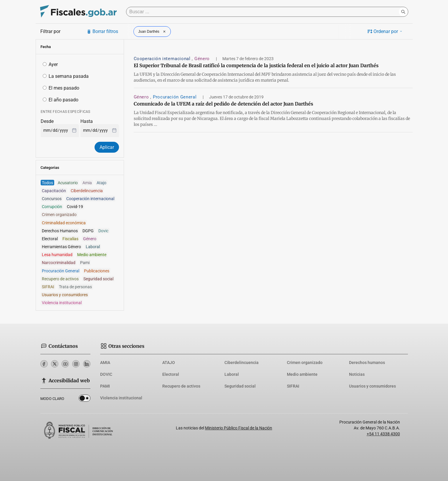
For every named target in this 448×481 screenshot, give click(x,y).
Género (203, 59)
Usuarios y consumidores (372, 386)
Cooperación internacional (163, 59)
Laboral (232, 374)
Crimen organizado (305, 363)
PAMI (105, 386)
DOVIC (106, 374)
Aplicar (107, 147)
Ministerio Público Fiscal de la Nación (239, 428)
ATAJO (169, 363)
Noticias (357, 374)
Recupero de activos (181, 386)
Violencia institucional (121, 398)
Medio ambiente (302, 374)
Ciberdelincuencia (242, 363)
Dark (85, 399)
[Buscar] (264, 12)
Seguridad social (240, 386)
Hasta (87, 121)
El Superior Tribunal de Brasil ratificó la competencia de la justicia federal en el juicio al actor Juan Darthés (256, 65)
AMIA (105, 363)
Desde (47, 121)
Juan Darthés (153, 32)
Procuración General (175, 97)
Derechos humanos (367, 363)
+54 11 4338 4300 (383, 434)
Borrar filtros (102, 31)
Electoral (171, 374)
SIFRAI (293, 386)
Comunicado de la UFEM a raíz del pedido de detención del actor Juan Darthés (223, 104)
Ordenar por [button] (385, 31)
